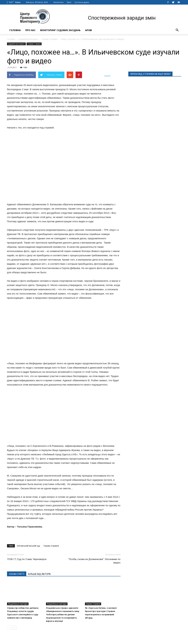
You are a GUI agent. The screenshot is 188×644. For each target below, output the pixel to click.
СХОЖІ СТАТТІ (17, 574)
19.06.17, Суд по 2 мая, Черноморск (27, 559)
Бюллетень (59, 2)
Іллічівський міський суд (28, 546)
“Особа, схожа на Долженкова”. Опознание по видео (94, 561)
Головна (15, 30)
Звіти (69, 2)
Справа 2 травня (49, 39)
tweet (107, 76)
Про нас (30, 30)
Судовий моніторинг (28, 39)
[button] (177, 30)
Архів (88, 30)
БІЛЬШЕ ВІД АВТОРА (39, 574)
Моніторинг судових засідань (60, 30)
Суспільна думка (82, 2)
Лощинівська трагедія (18, 604)
